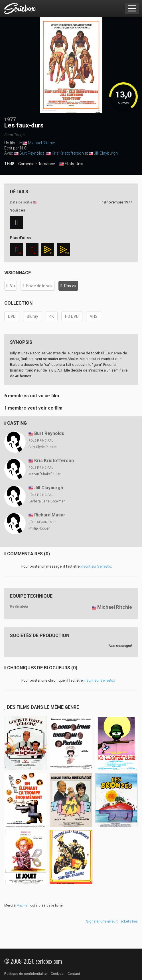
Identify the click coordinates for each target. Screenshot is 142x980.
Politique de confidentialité (26, 974)
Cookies (57, 974)
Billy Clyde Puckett (43, 447)
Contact (74, 974)
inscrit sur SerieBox (96, 566)
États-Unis (71, 164)
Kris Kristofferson (68, 153)
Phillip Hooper (39, 528)
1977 (10, 119)
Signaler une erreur (101, 921)
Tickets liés (128, 921)
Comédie (26, 164)
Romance (46, 164)
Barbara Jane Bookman (47, 501)
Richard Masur (50, 515)
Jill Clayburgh (106, 153)
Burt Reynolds (32, 153)
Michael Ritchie (41, 143)
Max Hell (23, 906)
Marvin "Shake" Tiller (44, 474)
